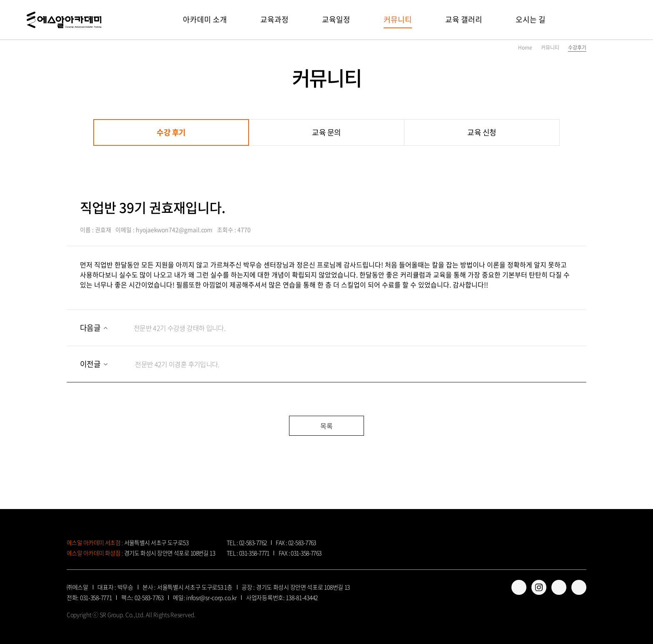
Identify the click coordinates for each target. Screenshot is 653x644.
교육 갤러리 (464, 19)
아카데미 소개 (205, 19)
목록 (326, 426)
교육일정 (336, 19)
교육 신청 (482, 132)
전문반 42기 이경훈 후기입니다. (150, 364)
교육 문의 (326, 132)
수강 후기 (171, 132)
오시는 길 (531, 19)
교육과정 (274, 19)
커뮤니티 (398, 19)
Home (525, 47)
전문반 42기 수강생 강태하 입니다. (153, 328)
